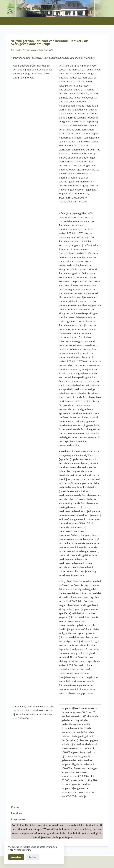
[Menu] (57, 21)
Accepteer (16, 857)
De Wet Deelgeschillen (38, 8)
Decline (32, 857)
